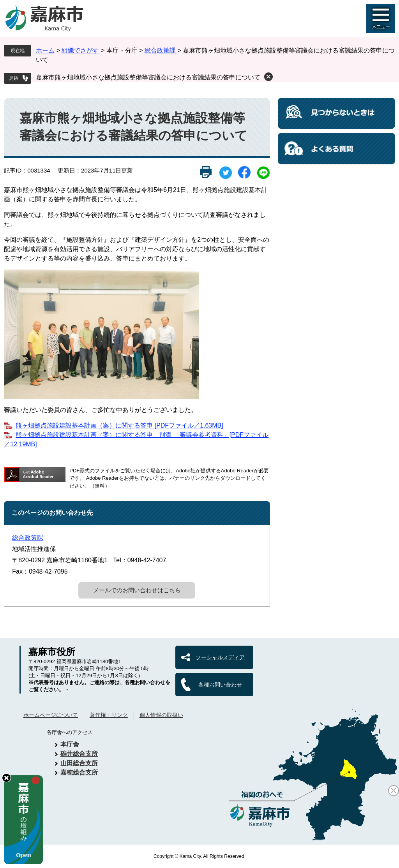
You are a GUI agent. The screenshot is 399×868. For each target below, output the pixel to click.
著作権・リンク (109, 715)
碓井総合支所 (79, 754)
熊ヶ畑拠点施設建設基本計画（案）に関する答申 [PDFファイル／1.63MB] (119, 425)
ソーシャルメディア (220, 657)
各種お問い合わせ (220, 685)
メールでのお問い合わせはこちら (137, 590)
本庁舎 (70, 744)
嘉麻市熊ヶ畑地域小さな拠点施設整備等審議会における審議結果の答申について (148, 77)
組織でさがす (80, 50)
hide (6, 778)
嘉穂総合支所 (79, 772)
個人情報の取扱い (161, 715)
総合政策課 (160, 50)
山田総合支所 (79, 763)
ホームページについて (51, 715)
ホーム (45, 50)
